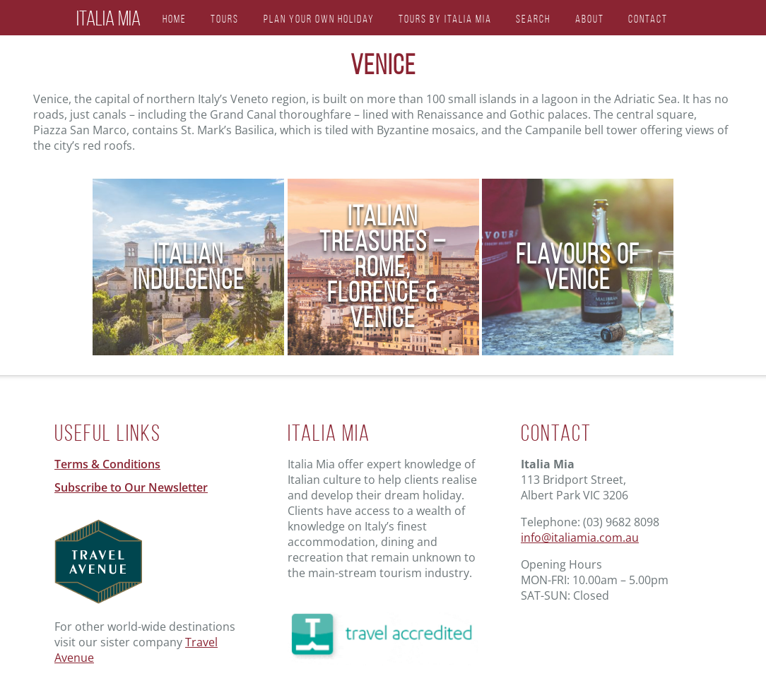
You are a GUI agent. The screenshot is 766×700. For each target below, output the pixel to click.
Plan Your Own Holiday (319, 19)
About (590, 19)
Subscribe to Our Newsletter (131, 487)
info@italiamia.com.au (580, 538)
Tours (225, 19)
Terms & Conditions (107, 464)
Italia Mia (108, 18)
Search (533, 19)
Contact (648, 19)
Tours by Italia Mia (445, 19)
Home (175, 19)
